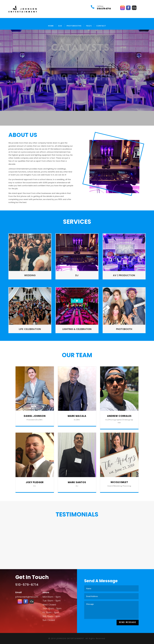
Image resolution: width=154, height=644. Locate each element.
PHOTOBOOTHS (74, 26)
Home (51, 26)
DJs (60, 26)
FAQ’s (89, 26)
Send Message (128, 622)
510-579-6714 (104, 9)
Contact (101, 26)
